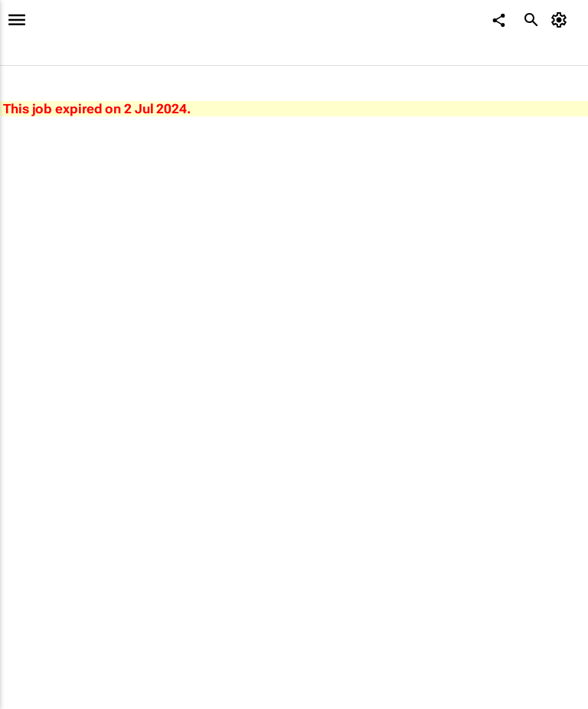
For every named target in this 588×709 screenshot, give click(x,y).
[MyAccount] (562, 20)
